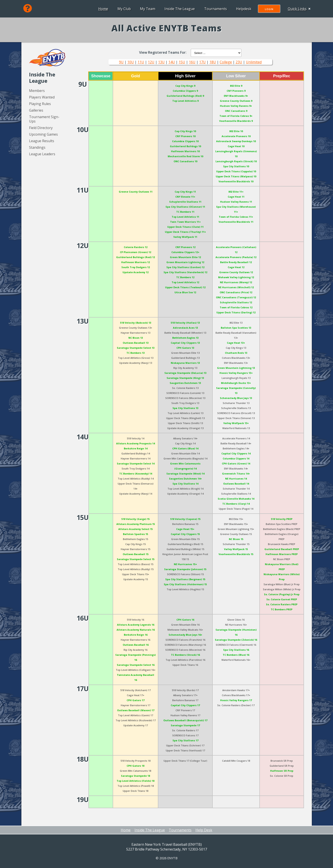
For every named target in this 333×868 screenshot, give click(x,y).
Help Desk (204, 830)
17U (202, 62)
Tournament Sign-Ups (44, 119)
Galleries (36, 110)
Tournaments (215, 9)
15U (182, 62)
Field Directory (41, 128)
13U (161, 62)
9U (121, 62)
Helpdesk (243, 9)
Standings (37, 147)
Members (37, 91)
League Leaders (42, 154)
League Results (42, 141)
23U (239, 62)
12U (151, 62)
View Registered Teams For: (163, 52)
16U (192, 62)
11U (141, 62)
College (226, 62)
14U (172, 62)
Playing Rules (40, 104)
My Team (147, 9)
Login (268, 9)
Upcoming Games (43, 134)
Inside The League (179, 9)
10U (131, 62)
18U (213, 62)
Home (102, 9)
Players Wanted (42, 97)
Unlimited (254, 62)
